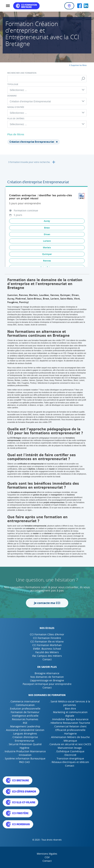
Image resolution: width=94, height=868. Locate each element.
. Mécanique (70, 741)
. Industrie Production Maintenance (24, 751)
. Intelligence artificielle (24, 716)
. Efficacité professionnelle (70, 730)
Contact (47, 659)
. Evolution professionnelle (24, 709)
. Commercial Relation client (70, 726)
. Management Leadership (24, 726)
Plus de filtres (16, 134)
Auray (47, 221)
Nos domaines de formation (47, 677)
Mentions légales (47, 854)
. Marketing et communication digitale (70, 714)
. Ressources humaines (24, 719)
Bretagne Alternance (47, 673)
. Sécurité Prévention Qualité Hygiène (24, 746)
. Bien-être (70, 709)
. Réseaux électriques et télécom (70, 762)
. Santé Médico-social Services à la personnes (70, 703)
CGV (47, 857)
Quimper (47, 254)
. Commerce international (24, 701)
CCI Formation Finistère (47, 638)
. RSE (24, 723)
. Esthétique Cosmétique (70, 751)
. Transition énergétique (70, 758)
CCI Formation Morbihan (47, 645)
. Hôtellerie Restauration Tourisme (70, 723)
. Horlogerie (70, 733)
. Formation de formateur (24, 712)
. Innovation (24, 755)
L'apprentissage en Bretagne (47, 680)
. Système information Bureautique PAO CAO (24, 760)
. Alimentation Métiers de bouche (70, 737)
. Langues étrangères (24, 733)
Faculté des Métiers (47, 652)
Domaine (12, 96)
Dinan (47, 234)
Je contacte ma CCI (47, 603)
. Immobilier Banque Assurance (70, 719)
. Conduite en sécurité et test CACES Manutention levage (70, 746)
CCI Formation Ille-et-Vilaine (47, 642)
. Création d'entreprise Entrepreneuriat (24, 739)
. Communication (24, 705)
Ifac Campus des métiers (47, 656)
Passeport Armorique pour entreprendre (47, 684)
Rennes (47, 261)
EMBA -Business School (47, 649)
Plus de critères (16, 119)
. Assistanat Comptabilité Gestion (24, 730)
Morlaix (47, 248)
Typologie (13, 84)
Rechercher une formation (22, 73)
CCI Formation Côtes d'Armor (47, 634)
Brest (47, 228)
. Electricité (70, 755)
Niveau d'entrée (16, 107)
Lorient (47, 241)
